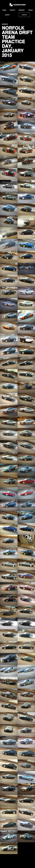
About (7, 15)
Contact (24, 15)
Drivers (22, 10)
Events (12, 10)
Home (4, 10)
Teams (30, 10)
